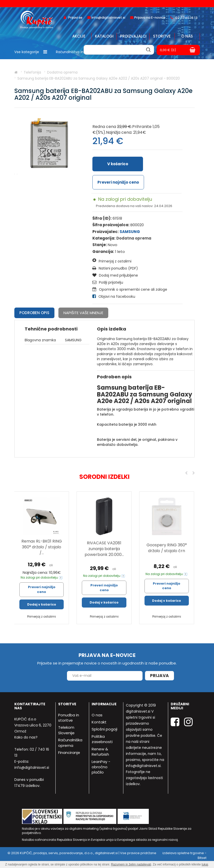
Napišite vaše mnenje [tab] (83, 313)
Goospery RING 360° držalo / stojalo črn (167, 548)
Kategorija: (104, 238)
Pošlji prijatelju (108, 282)
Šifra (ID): (102, 218)
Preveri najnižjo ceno (118, 182)
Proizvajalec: (105, 232)
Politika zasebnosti (102, 739)
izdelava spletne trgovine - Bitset (184, 855)
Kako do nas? (26, 737)
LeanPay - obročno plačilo (101, 767)
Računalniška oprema (70, 743)
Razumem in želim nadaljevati (131, 864)
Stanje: (100, 245)
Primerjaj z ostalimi (112, 261)
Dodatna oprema (134, 238)
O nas (187, 36)
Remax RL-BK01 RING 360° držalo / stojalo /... (42, 547)
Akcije (79, 36)
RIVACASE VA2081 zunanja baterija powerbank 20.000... (104, 549)
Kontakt (99, 722)
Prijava (159, 676)
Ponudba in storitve (69, 718)
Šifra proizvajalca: (111, 225)
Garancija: (103, 252)
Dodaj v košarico (42, 604)
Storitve (162, 36)
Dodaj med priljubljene (115, 275)
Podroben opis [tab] (34, 313)
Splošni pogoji (104, 729)
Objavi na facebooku (114, 296)
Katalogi (104, 36)
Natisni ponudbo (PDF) (115, 268)
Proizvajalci (133, 36)
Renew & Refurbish (100, 752)
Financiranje (69, 753)
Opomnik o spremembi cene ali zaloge (130, 289)
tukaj (205, 864)
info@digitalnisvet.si (32, 767)
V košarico (118, 164)
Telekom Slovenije (66, 730)
